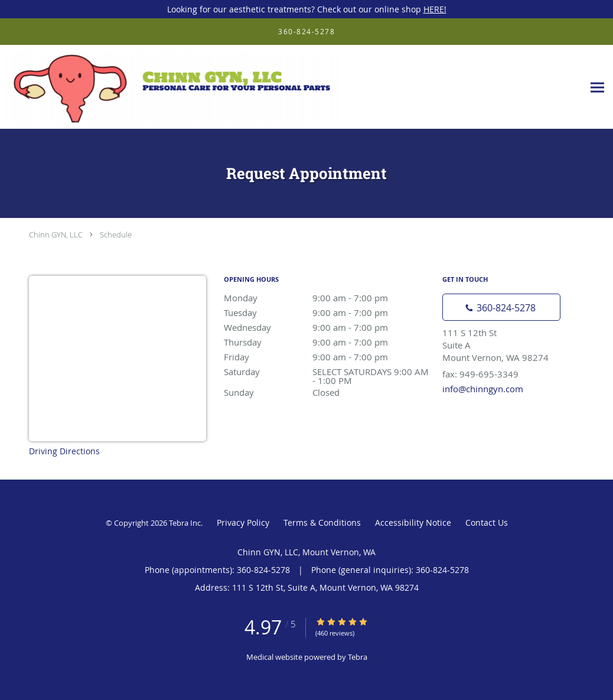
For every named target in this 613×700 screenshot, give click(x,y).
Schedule (116, 235)
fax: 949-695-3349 (480, 374)
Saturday (327, 372)
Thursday (327, 342)
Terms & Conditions (322, 522)
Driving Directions (64, 451)
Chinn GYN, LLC (56, 235)
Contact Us (487, 522)
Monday (327, 298)
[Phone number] (501, 307)
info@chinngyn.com (483, 389)
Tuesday (327, 312)
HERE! (435, 9)
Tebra (358, 657)
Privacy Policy (243, 522)
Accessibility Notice (413, 522)
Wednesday (327, 327)
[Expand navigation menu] (597, 87)
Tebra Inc (185, 523)
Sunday (327, 392)
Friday (327, 357)
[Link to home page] (169, 87)
